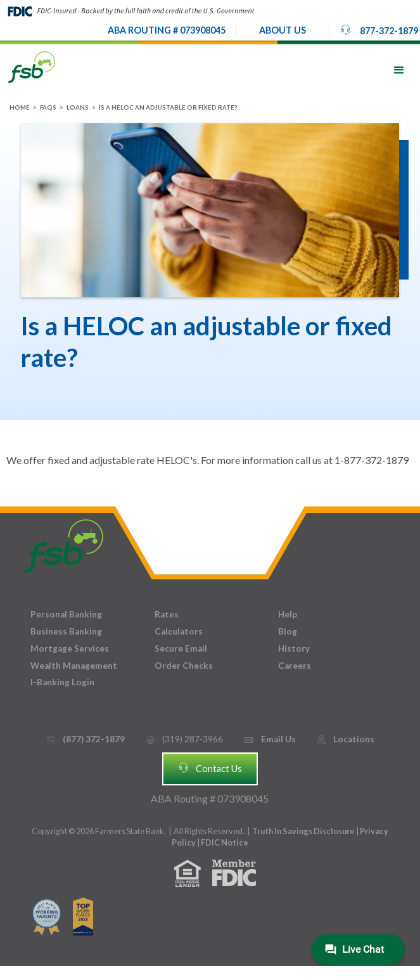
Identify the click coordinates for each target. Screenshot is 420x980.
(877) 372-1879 (85, 739)
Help (288, 614)
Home (20, 107)
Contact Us (210, 768)
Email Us (269, 739)
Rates (167, 614)
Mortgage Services (70, 648)
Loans (78, 107)
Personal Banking (66, 614)
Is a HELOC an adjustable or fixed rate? (168, 107)
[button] (283, 30)
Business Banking (66, 631)
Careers (295, 666)
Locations (345, 739)
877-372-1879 (379, 30)
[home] (32, 66)
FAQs (48, 107)
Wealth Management (74, 666)
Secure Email (181, 648)
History (294, 648)
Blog (288, 631)
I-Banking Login (62, 682)
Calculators (179, 631)
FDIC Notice (225, 842)
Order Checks (184, 666)
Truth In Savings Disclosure (303, 831)
